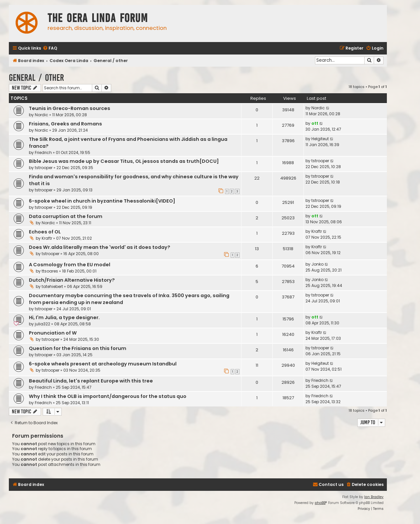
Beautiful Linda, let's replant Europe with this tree (91, 381)
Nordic (42, 115)
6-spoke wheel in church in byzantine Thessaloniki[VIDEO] (102, 201)
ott (315, 123)
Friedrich (43, 153)
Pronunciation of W (53, 333)
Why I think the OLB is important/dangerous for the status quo (108, 396)
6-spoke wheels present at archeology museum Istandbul (103, 364)
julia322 (42, 324)
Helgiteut (320, 139)
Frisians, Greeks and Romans (65, 124)
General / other (36, 78)
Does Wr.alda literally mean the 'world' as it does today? (100, 247)
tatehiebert (52, 286)
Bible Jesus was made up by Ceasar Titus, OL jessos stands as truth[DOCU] (124, 161)
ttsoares (50, 271)
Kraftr (47, 238)
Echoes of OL (45, 232)
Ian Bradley (374, 497)
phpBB (320, 503)
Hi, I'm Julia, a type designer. (64, 317)
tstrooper (44, 168)
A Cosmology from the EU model (70, 265)
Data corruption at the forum (66, 216)
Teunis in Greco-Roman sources (70, 108)
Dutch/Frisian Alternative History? (72, 280)
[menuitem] (50, 48)
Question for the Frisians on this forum (78, 348)
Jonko (317, 264)
